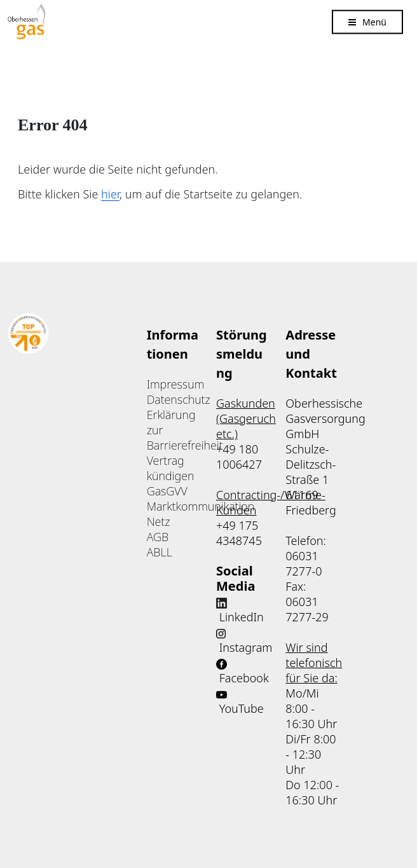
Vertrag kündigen (171, 468)
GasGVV (167, 491)
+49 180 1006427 (239, 457)
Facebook (244, 678)
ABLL (160, 552)
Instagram (246, 647)
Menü (374, 21)
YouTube (242, 708)
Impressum (176, 384)
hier (110, 194)
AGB (158, 537)
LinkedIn (242, 617)
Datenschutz (179, 399)
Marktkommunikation (201, 506)
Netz (159, 521)
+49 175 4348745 (239, 533)
